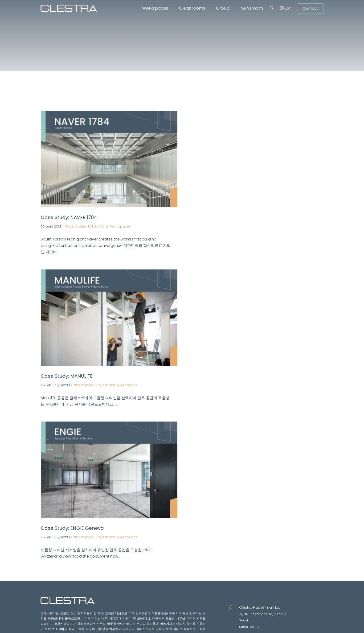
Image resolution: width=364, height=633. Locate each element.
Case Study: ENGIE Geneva (72, 528)
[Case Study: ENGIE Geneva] (109, 470)
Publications (98, 226)
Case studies (76, 226)
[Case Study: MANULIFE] (109, 318)
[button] (272, 8)
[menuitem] (287, 8)
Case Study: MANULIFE (67, 376)
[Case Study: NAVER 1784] (109, 159)
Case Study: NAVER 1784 (69, 217)
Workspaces (121, 226)
